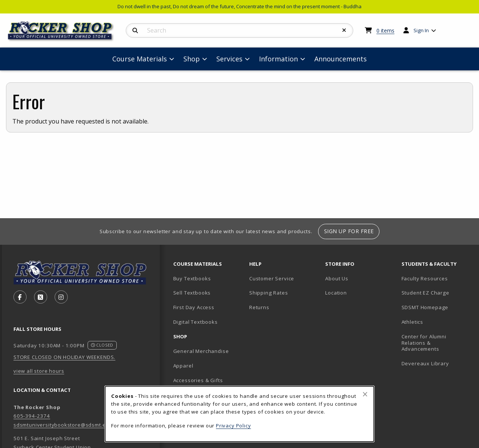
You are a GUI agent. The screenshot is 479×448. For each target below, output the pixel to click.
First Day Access (194, 307)
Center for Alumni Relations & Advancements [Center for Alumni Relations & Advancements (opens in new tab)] (424, 343)
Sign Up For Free (349, 231)
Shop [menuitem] (192, 59)
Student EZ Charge (425, 293)
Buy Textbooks (192, 278)
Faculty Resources (425, 278)
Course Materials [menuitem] (140, 59)
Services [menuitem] (229, 59)
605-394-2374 (32, 416)
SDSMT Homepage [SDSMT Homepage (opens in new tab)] (425, 307)
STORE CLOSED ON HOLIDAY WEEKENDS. (64, 357)
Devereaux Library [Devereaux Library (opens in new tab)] (425, 363)
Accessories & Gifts (198, 380)
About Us (337, 278)
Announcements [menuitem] (341, 59)
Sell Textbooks (192, 293)
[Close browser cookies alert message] (365, 394)
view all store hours (39, 371)
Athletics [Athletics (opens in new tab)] (412, 322)
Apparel (183, 366)
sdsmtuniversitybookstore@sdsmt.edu (63, 425)
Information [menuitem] (278, 59)
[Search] (135, 31)
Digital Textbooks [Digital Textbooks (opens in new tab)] (196, 322)
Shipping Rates (269, 293)
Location (336, 293)
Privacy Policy (234, 426)
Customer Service (272, 278)
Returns (259, 307)
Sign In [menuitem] (421, 30)
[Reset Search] (344, 30)
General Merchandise (201, 351)
